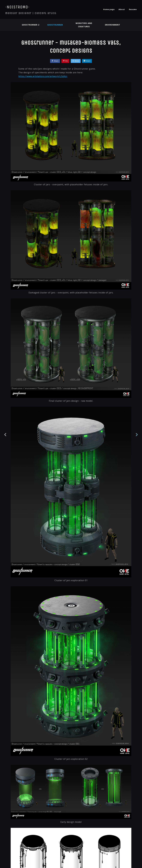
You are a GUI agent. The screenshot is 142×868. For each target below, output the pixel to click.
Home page (109, 9)
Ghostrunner (55, 25)
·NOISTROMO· (17, 7)
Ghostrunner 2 (30, 25)
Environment (113, 25)
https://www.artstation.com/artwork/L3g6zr (43, 76)
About (122, 9)
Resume (133, 9)
